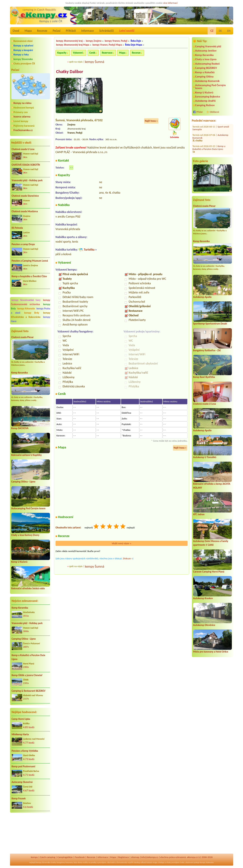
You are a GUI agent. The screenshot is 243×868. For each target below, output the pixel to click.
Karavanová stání (23, 41)
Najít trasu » (151, 121)
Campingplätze (65, 857)
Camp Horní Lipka (21, 719)
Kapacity (62, 53)
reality (85, 862)
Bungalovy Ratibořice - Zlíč (207, 350)
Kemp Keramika (20, 373)
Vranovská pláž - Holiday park (27, 180)
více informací (170, 3)
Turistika (89, 250)
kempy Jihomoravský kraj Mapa (73, 45)
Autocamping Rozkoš (208, 64)
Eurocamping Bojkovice (208, 97)
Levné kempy (21, 121)
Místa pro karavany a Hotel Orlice (211, 652)
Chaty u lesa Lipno (206, 59)
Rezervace (107, 53)
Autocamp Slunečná (22, 782)
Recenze (42, 31)
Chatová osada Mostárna (25, 211)
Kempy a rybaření (23, 46)
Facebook (80, 857)
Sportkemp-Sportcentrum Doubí (210, 324)
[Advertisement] (31, 834)
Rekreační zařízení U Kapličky (27, 455)
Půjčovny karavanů (24, 126)
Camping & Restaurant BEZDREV (29, 691)
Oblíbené (214, 112)
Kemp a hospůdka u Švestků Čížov (29, 276)
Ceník (92, 53)
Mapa (28, 31)
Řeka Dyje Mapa (134, 45)
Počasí (57, 31)
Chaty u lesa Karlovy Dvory (25, 535)
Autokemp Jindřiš (205, 101)
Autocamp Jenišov (206, 51)
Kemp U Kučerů (19, 562)
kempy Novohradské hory (26, 300)
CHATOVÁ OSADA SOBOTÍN (26, 165)
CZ (212, 31)
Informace (88, 31)
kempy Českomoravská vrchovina (31, 302)
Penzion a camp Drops (23, 244)
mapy (155, 862)
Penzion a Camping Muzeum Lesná (30, 261)
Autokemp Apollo (202, 297)
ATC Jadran (199, 514)
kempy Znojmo (94, 41)
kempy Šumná (94, 62)
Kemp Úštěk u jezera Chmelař (27, 675)
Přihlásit (71, 31)
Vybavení (78, 53)
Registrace (124, 857)
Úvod (16, 31)
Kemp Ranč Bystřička (204, 377)
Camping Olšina (204, 77)
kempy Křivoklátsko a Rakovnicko (31, 315)
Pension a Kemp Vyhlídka (25, 751)
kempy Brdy (32, 313)
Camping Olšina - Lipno (23, 482)
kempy (34, 857)
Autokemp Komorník (207, 81)
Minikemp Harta (20, 734)
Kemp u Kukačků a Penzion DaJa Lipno (29, 657)
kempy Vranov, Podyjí (116, 41)
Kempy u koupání (23, 50)
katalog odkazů (140, 862)
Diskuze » (128, 558)
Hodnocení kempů (24, 108)
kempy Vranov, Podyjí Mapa (107, 45)
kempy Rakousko (207, 862)
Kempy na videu (23, 103)
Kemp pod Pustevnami (23, 766)
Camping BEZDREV (206, 68)
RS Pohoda (17, 228)
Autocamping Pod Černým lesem (28, 508)
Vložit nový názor (121, 543)
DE (220, 31)
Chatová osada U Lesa (23, 149)
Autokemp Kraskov (203, 598)
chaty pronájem (173, 862)
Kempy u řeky (21, 55)
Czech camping (48, 857)
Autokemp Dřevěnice (204, 625)
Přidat (200, 112)
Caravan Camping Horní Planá (209, 572)
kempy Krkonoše (26, 309)
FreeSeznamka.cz (23, 130)
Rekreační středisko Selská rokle (28, 588)
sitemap (135, 857)
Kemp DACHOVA (20, 428)
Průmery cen (21, 112)
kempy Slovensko (23, 59)
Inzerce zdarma (22, 117)
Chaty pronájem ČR (24, 63)
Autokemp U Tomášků (205, 457)
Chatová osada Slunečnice (25, 196)
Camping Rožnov (205, 105)
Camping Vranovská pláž (208, 46)
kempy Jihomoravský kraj (69, 41)
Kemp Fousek (19, 798)
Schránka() (107, 31)
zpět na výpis (76, 62)
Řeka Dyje (136, 41)
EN (229, 31)
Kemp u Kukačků (205, 72)
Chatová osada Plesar (23, 337)
